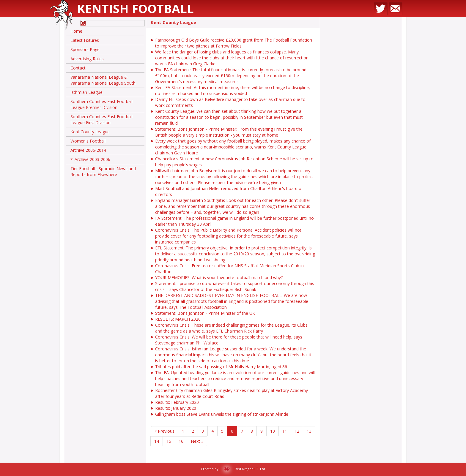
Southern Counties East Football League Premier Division (101, 104)
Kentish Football (135, 8)
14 (157, 441)
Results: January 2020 (176, 408)
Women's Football (88, 141)
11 (285, 431)
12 (297, 431)
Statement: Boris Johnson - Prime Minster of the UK (205, 313)
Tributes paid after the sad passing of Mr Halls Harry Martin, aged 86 (221, 367)
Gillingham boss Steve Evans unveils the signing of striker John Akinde (222, 414)
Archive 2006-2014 (88, 150)
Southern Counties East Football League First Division (101, 120)
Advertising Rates (87, 59)
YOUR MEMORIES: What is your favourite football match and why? (219, 277)
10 (273, 431)
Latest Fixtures (85, 40)
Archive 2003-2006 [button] (90, 160)
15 (169, 441)
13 (309, 431)
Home (76, 31)
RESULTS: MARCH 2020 (178, 319)
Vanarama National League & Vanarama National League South (103, 80)
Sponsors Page (85, 49)
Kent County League (90, 132)
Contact (78, 68)
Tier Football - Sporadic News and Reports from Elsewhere (103, 171)
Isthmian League (86, 92)
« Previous (164, 431)
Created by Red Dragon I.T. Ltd (233, 469)
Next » (197, 441)
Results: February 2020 (177, 402)
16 (181, 441)
